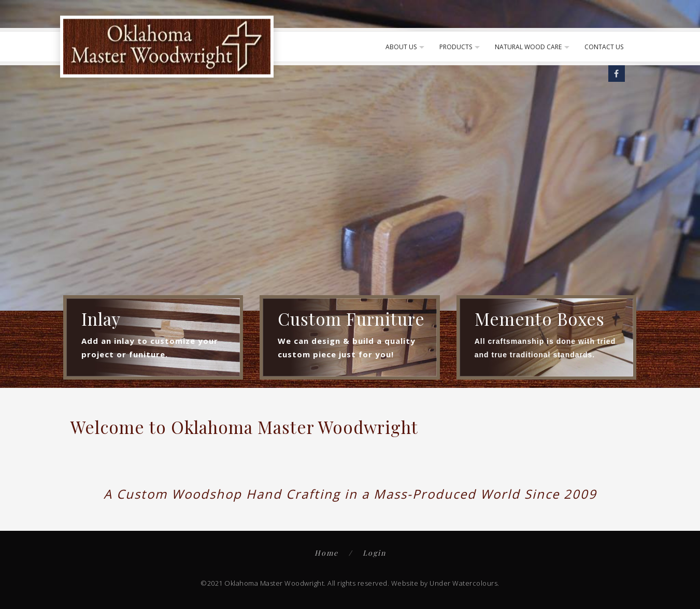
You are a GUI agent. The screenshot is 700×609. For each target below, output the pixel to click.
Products (456, 47)
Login (374, 553)
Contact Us (604, 47)
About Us (401, 47)
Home (326, 553)
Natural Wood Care (528, 47)
